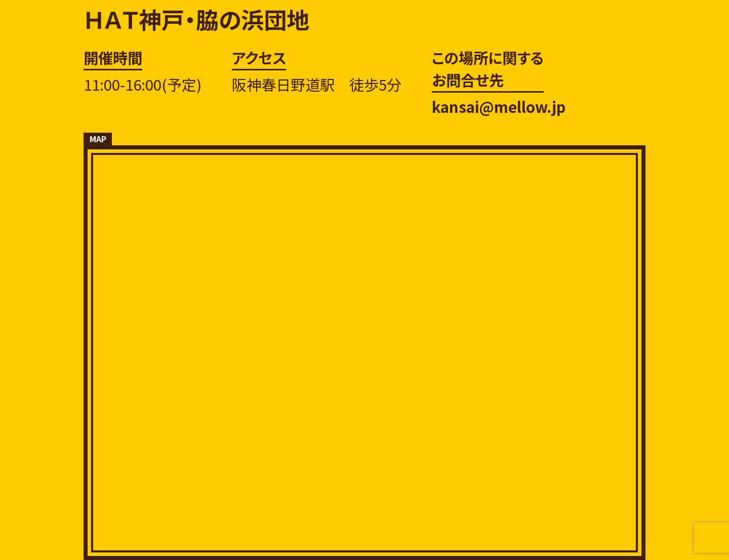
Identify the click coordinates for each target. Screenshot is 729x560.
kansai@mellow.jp (499, 106)
